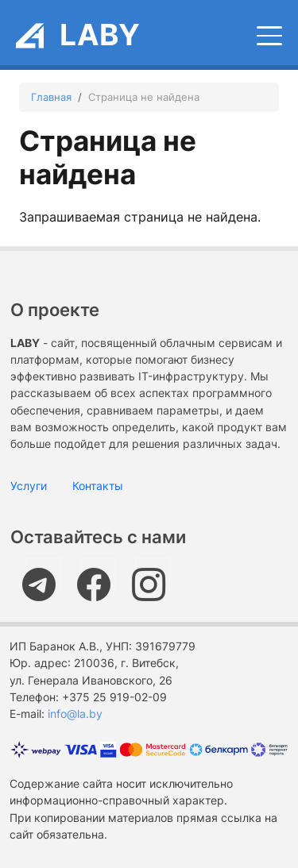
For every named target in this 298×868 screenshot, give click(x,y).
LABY (100, 35)
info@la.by (75, 714)
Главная (51, 97)
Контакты (98, 486)
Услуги (29, 486)
